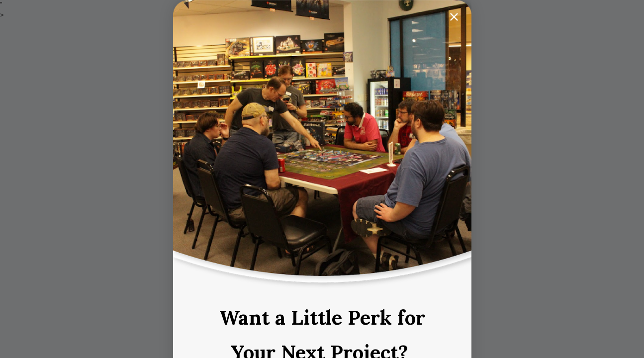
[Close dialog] (454, 17)
